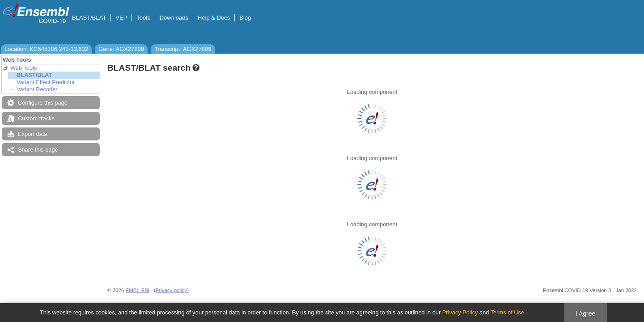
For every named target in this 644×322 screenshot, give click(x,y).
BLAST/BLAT (89, 18)
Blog (245, 18)
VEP (121, 18)
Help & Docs (214, 18)
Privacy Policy (460, 312)
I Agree (586, 314)
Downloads (174, 18)
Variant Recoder (37, 89)
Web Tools (23, 68)
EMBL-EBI (138, 290)
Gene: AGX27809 (121, 49)
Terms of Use (507, 312)
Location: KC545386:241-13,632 (46, 49)
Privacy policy (171, 290)
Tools (143, 18)
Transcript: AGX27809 (183, 49)
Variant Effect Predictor (46, 82)
